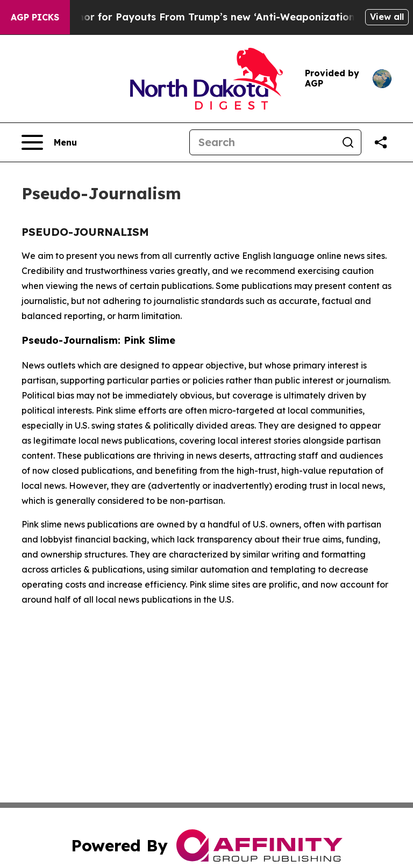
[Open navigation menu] (49, 142)
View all (387, 17)
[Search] (262, 142)
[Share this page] (381, 142)
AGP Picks (35, 17)
